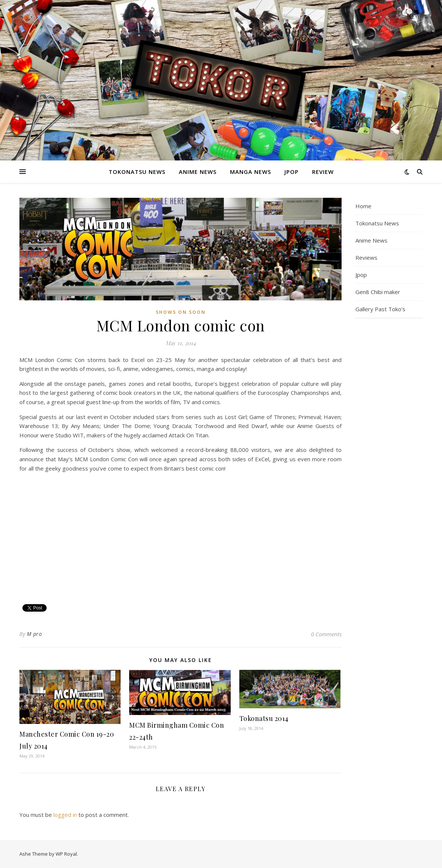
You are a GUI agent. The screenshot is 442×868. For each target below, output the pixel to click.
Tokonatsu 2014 (264, 718)
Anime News (198, 172)
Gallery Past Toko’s (380, 309)
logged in (65, 815)
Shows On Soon (181, 312)
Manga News (250, 172)
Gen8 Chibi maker (378, 292)
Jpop (292, 172)
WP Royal (66, 854)
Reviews (366, 257)
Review (323, 172)
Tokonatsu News (137, 172)
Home (363, 206)
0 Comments (326, 634)
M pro (35, 634)
